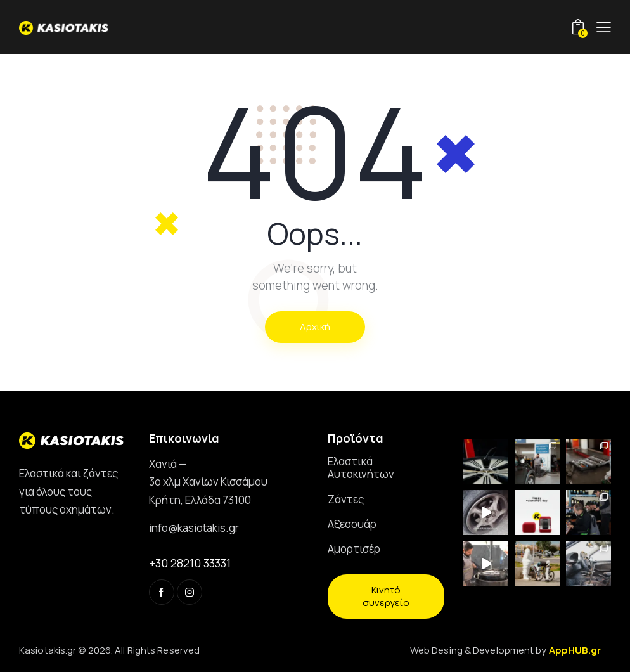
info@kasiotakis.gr (194, 528)
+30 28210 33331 (190, 563)
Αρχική (315, 327)
